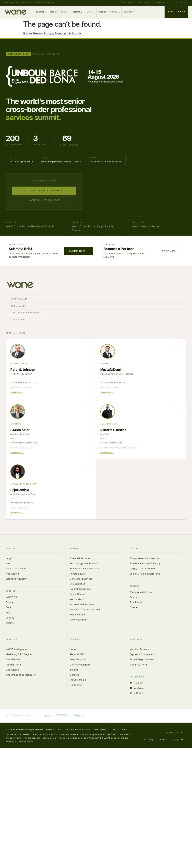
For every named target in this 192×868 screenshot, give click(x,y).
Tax (8, 563)
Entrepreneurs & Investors (144, 558)
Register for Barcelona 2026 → (44, 191)
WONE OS (53, 12)
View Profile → (17, 392)
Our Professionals (80, 665)
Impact (10, 623)
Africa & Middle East (141, 592)
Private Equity (77, 574)
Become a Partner (177, 12)
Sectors (78, 12)
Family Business (79, 620)
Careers (74, 675)
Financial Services (80, 558)
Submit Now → (78, 251)
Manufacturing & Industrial (85, 609)
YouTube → (138, 688)
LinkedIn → (138, 683)
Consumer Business (81, 579)
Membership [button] (137, 639)
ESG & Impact (77, 614)
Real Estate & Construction (85, 569)
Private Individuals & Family (145, 563)
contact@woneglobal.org (23, 382)
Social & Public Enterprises (145, 574)
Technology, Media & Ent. (84, 563)
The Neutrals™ (14, 659)
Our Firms (144, 3)
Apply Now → (170, 251)
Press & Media (78, 680)
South (9, 607)
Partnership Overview (142, 659)
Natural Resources (80, 589)
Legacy (10, 618)
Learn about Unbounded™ (44, 200)
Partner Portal (14, 665)
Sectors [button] (75, 549)
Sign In (181, 3)
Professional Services (82, 604)
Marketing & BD (163, 3)
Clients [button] (135, 549)
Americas (135, 597)
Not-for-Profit (77, 599)
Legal (9, 558)
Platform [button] (11, 639)
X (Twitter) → (139, 693)
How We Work (78, 659)
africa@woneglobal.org (22, 503)
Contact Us (76, 685)
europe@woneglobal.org (113, 382)
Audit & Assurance (16, 569)
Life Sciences (77, 584)
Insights (102, 12)
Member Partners (139, 649)
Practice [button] (11, 549)
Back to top (174, 733)
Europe (134, 607)
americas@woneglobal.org (24, 443)
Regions (65, 12)
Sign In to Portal (139, 665)
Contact (164, 740)
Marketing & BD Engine (19, 654)
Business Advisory (16, 579)
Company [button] (75, 639)
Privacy (149, 740)
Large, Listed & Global (142, 569)
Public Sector (77, 594)
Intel (8, 612)
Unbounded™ (128, 12)
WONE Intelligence (16, 649)
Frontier (10, 602)
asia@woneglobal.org (111, 443)
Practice (41, 12)
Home (73, 649)
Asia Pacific (136, 602)
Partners (115, 12)
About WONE (127, 3)
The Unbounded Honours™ (21, 675)
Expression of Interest (142, 654)
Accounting (12, 574)
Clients (90, 12)
